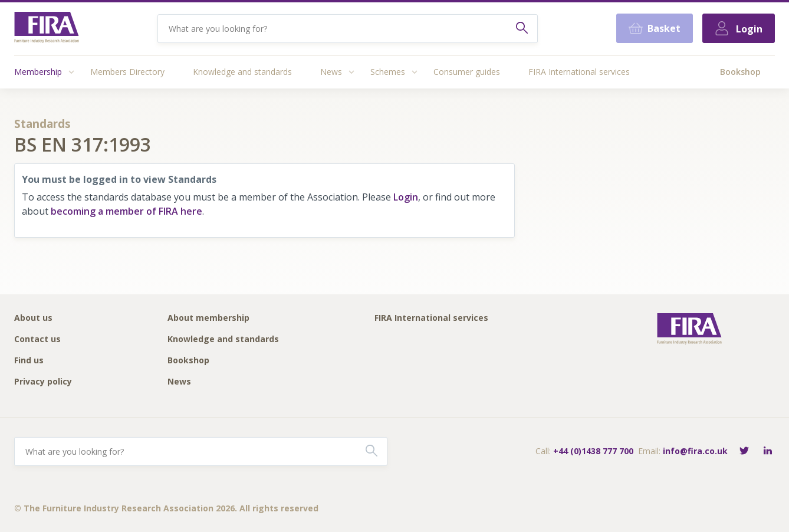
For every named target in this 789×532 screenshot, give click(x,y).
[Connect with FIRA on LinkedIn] (768, 451)
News (331, 72)
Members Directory (127, 72)
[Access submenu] (71, 72)
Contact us (37, 339)
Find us (29, 361)
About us (33, 318)
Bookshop (740, 72)
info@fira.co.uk (695, 451)
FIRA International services (579, 72)
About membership (208, 318)
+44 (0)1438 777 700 (593, 451)
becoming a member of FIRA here (126, 211)
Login (406, 197)
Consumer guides (467, 72)
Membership (38, 72)
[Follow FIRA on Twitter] (744, 451)
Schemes (388, 72)
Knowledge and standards (242, 72)
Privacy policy (43, 382)
